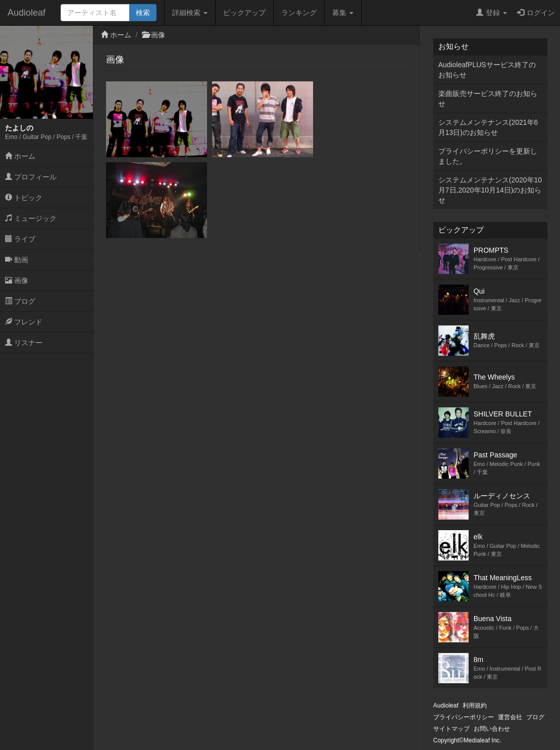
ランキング (299, 13)
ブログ (20, 301)
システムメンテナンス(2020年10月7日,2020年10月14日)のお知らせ (490, 190)
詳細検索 (190, 13)
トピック (24, 198)
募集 (343, 13)
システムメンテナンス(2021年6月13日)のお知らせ (488, 127)
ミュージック (31, 218)
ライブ (20, 239)
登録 (492, 13)
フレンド (24, 322)
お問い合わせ (492, 729)
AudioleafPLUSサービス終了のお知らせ (487, 70)
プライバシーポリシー (464, 717)
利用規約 (475, 706)
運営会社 (510, 717)
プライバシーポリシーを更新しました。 (488, 156)
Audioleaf (27, 13)
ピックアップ (244, 13)
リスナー (24, 343)
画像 (17, 280)
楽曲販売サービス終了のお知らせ (488, 99)
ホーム (20, 156)
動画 (17, 260)
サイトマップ (451, 729)
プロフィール (31, 177)
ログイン (536, 13)
